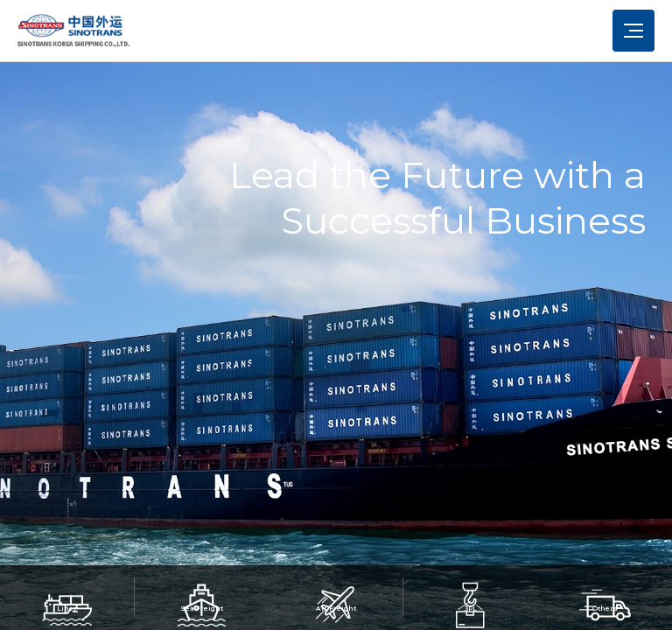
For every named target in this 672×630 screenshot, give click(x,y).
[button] (67, 542)
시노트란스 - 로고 (73, 31)
